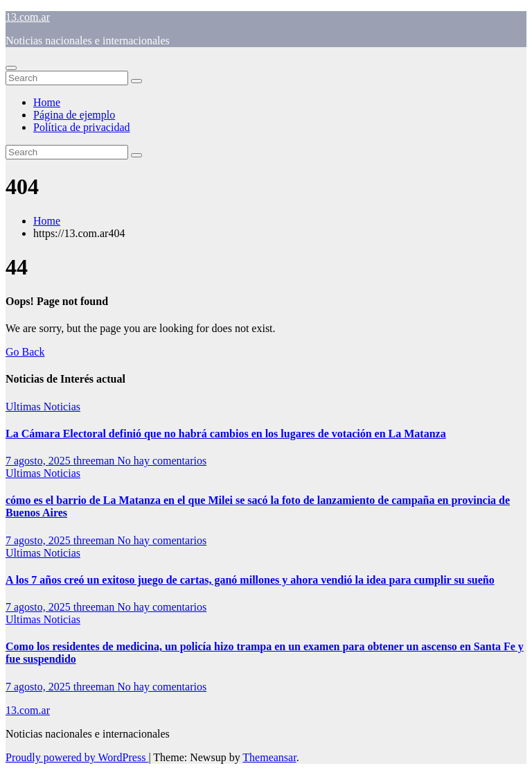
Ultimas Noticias (43, 407)
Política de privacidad (82, 127)
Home (47, 102)
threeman (96, 461)
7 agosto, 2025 (39, 461)
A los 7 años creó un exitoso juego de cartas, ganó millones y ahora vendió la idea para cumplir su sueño (250, 580)
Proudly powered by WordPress (77, 757)
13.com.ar (28, 17)
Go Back (25, 352)
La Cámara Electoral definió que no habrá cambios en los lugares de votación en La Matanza (226, 434)
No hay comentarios (162, 461)
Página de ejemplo (74, 115)
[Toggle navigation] (11, 68)
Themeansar (269, 757)
